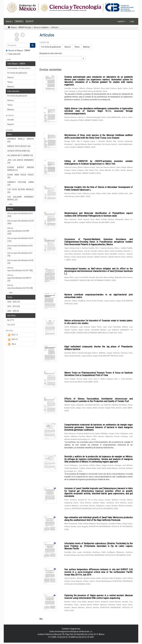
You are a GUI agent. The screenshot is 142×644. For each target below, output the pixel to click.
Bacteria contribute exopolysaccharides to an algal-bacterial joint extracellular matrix (99, 296)
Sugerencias (75, 629)
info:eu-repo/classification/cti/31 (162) (20, 240)
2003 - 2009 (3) (13, 311)
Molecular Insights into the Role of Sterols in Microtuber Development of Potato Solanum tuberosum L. (99, 188)
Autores (11, 77)
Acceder (11, 120)
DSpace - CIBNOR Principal (21, 27)
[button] (122, 21)
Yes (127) (11, 325)
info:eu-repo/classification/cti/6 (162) (20, 247)
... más (10, 204)
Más (41, 619)
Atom (12, 344)
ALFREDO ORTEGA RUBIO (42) (19, 151)
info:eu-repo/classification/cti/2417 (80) (20, 269)
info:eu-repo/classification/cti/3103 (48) (20, 287)
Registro (11, 124)
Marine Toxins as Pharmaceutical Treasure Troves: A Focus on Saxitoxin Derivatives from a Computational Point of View (99, 374)
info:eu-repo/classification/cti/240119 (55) (19, 278)
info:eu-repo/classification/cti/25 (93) (20, 262)
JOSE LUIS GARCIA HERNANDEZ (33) (21, 161)
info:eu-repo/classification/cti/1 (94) (20, 254)
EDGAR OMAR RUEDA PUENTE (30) (21, 176)
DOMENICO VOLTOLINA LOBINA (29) (21, 183)
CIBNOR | (19, 21)
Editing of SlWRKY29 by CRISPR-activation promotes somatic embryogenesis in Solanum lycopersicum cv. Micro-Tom (99, 162)
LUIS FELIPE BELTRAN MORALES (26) (21, 191)
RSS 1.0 (13, 335)
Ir (83, 59)
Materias (11, 87)
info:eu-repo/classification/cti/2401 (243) (18, 231)
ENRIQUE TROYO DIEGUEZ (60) (19, 146)
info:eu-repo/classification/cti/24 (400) (20, 222)
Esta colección (13, 54)
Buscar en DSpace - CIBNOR (18, 50)
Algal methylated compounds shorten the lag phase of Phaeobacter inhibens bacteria (99, 348)
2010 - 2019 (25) (14, 306)
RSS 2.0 (13, 339)
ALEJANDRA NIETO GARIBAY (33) (20, 155)
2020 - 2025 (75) (14, 302)
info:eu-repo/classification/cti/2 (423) (20, 215)
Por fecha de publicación (17, 73)
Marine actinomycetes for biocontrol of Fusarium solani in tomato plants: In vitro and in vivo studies (99, 322)
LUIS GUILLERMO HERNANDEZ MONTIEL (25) (21, 198)
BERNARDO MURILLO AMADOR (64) (21, 140)
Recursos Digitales (41, 27)
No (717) (11, 320)
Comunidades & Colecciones (19, 68)
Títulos (10, 82)
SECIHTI (29, 21)
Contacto (66, 629)
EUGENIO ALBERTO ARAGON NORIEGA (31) (21, 169)
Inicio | (9, 21)
